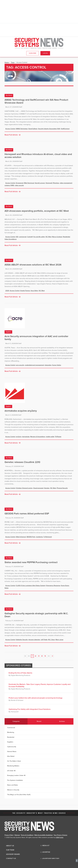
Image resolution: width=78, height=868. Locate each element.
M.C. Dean (51, 640)
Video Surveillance (11, 239)
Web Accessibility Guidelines (44, 835)
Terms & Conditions (27, 835)
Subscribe (33, 53)
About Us (10, 846)
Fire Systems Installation (15, 780)
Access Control (10, 129)
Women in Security (13, 790)
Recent (39, 721)
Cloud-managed (38, 488)
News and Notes (13, 785)
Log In (45, 53)
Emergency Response (53, 586)
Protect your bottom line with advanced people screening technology (36, 698)
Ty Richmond (48, 537)
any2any (19, 437)
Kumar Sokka (57, 365)
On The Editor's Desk (14, 761)
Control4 (30, 237)
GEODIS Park (31, 537)
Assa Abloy (34, 291)
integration (48, 365)
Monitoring (11, 732)
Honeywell (49, 183)
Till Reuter (58, 437)
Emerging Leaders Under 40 (16, 775)
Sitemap (17, 835)
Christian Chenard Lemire (24, 488)
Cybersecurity (12, 747)
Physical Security (62, 488)
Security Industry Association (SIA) (49, 129)
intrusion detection (34, 640)
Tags (13, 62)
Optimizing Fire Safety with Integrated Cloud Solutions (30, 709)
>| (52, 656)
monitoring (39, 537)
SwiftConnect (65, 129)
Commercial (11, 728)
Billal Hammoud (29, 183)
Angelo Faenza (25, 291)
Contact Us (11, 859)
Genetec (47, 488)
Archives (62, 721)
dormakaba (26, 437)
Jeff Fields (44, 640)
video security (19, 185)
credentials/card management (34, 365)
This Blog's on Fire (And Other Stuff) (19, 795)
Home (7, 62)
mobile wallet (50, 437)
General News (12, 752)
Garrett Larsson (40, 183)
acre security (20, 365)
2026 (7, 291)
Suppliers (8, 332)
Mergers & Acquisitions (38, 437)
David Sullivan (33, 129)
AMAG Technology (22, 129)
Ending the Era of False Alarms (20, 673)
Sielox (6, 588)
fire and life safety (39, 237)
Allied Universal (21, 537)
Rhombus (56, 183)
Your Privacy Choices (60, 835)
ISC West (48, 237)
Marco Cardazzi (57, 237)
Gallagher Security (22, 640)
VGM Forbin (60, 837)
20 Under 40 (11, 771)
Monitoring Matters (13, 766)
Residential (66, 237)
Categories (16, 721)
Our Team (10, 850)
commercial (23, 237)
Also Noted (9, 95)
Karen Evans (65, 586)
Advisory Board (13, 854)
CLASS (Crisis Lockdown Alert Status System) (31, 586)
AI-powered (20, 183)
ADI (17, 237)
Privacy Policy (9, 835)
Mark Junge (59, 640)
